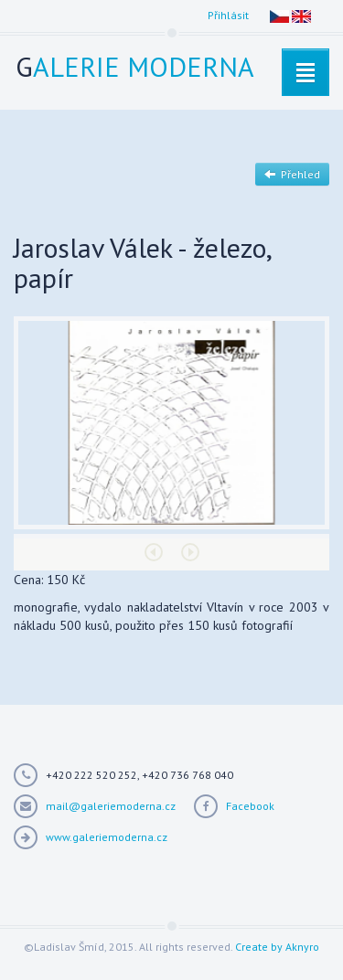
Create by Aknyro (277, 947)
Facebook (250, 806)
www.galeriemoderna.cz (107, 837)
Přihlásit (228, 15)
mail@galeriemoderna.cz (111, 806)
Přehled (292, 174)
